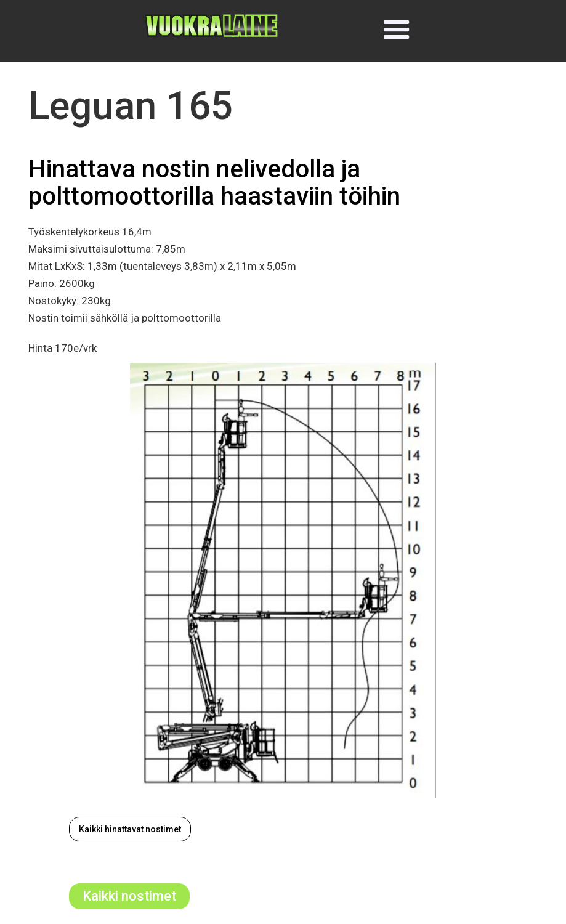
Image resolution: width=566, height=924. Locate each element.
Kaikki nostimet (129, 896)
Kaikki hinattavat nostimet (130, 829)
